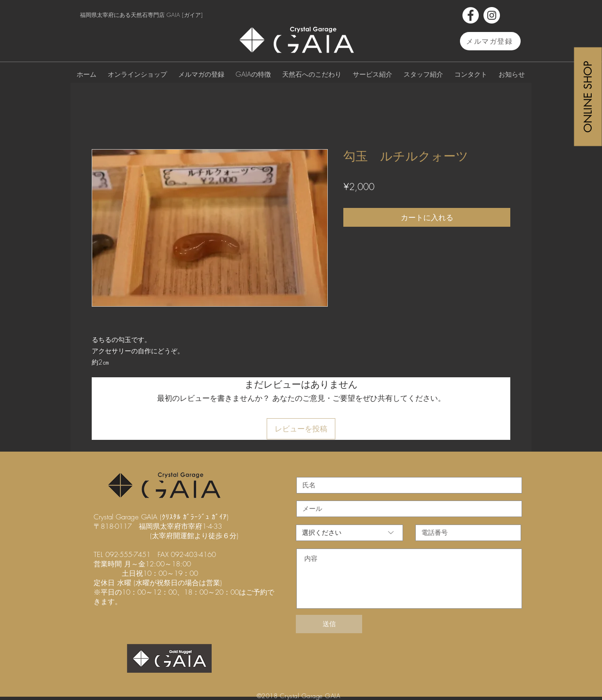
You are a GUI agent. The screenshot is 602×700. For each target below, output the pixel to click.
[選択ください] (349, 533)
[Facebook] (471, 15)
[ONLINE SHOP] (588, 96)
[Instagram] (492, 15)
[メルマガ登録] (490, 41)
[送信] (329, 624)
